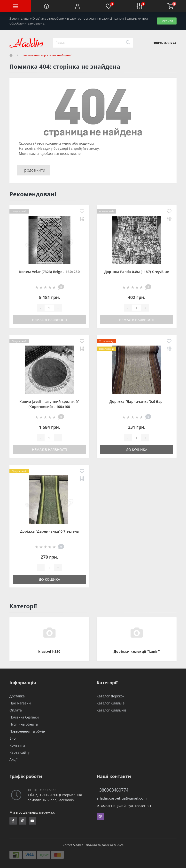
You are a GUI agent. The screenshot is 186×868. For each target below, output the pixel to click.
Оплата (16, 710)
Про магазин (20, 703)
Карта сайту (19, 752)
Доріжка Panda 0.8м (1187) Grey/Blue (137, 272)
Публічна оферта (24, 724)
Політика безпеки (24, 717)
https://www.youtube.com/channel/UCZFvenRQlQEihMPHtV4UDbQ (32, 821)
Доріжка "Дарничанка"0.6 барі (136, 401)
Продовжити (33, 170)
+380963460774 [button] (113, 790)
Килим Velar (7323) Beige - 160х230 (49, 272)
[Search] (128, 43)
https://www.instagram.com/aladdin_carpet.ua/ (23, 821)
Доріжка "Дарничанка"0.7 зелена (50, 531)
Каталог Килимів (111, 703)
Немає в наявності (50, 320)
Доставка (17, 696)
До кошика (137, 450)
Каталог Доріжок (110, 696)
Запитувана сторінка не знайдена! (47, 55)
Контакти (17, 745)
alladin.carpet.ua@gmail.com (122, 798)
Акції (13, 759)
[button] (77, 6)
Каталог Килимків (111, 710)
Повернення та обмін (27, 731)
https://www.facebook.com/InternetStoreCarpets (13, 821)
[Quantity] (49, 308)
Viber (100, 816)
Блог (13, 738)
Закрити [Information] (167, 21)
